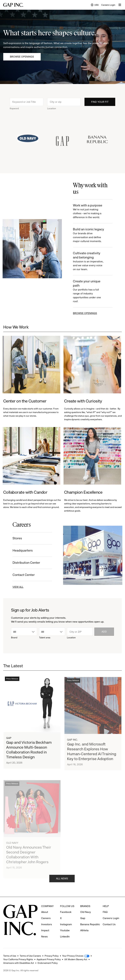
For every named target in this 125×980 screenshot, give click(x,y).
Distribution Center (21, 563)
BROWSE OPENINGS (90, 313)
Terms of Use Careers (30, 956)
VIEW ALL (13, 587)
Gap (83, 918)
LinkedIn (65, 937)
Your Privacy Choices (73, 956)
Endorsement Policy (48, 963)
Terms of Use (10, 956)
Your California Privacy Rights (18, 959)
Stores (12, 538)
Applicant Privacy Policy (49, 959)
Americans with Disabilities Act (19, 963)
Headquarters (17, 550)
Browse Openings (22, 57)
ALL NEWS (62, 884)
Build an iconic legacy (94, 235)
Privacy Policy (52, 956)
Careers (46, 918)
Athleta (84, 930)
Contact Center (18, 575)
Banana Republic (90, 924)
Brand (14, 638)
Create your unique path (94, 291)
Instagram (66, 924)
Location (52, 114)
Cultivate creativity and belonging (94, 261)
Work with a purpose (94, 211)
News (44, 937)
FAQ (105, 912)
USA (95, 5)
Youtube (65, 930)
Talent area (45, 638)
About (45, 912)
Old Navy (86, 912)
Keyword (14, 114)
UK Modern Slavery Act (76, 959)
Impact (45, 930)
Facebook (66, 912)
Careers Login (108, 5)
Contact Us (109, 924)
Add (104, 632)
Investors (47, 924)
